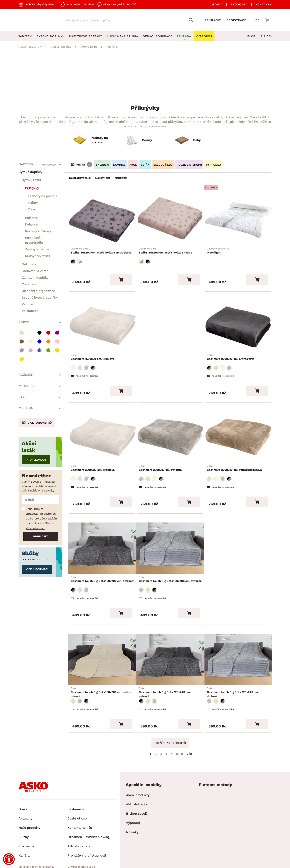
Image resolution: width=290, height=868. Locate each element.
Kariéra (24, 825)
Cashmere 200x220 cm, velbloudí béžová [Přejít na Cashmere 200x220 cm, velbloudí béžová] (236, 453)
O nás (23, 779)
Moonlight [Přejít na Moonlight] (219, 248)
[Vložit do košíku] (121, 274)
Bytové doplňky (30, 172)
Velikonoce (30, 311)
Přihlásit (213, 20)
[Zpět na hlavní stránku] (36, 20)
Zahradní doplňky (35, 278)
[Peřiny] (145, 140)
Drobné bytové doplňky (40, 297)
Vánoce (27, 304)
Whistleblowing (27, 844)
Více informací (36, 528)
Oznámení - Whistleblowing (89, 807)
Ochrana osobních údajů (81, 837)
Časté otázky (77, 788)
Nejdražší (121, 178)
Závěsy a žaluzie (37, 249)
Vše (189, 724)
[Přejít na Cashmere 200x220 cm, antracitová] (238, 319)
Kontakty (264, 4)
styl (22, 397)
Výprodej (133, 793)
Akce (133, 165)
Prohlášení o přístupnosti (87, 825)
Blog (251, 36)
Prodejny (239, 4)
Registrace (237, 20)
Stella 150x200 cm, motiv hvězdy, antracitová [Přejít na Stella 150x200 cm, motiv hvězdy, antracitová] (102, 250)
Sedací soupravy (157, 36)
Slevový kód (163, 165)
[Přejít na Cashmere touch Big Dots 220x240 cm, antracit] (170, 634)
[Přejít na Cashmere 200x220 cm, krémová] (102, 424)
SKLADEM (103, 165)
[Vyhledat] (192, 20)
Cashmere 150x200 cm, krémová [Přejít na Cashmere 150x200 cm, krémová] (94, 348)
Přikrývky (32, 188)
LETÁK (145, 165)
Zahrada (184, 36)
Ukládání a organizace (38, 291)
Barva (24, 322)
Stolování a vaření (36, 271)
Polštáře (31, 218)
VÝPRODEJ (213, 165)
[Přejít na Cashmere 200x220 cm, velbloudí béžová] (238, 424)
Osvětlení (29, 284)
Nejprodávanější (80, 178)
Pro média (26, 816)
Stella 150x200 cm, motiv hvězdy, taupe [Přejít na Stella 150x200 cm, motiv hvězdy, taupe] (167, 248)
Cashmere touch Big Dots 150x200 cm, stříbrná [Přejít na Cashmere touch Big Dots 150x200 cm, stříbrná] (170, 561)
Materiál (26, 386)
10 (177, 724)
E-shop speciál (137, 784)
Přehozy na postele (43, 196)
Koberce (31, 224)
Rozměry (26, 375)
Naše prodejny (29, 798)
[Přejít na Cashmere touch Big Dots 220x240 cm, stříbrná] (238, 634)
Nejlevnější (103, 178)
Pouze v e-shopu (189, 165)
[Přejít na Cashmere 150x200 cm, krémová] (102, 319)
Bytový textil (31, 180)
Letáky (216, 4)
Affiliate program (80, 816)
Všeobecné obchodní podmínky (36, 837)
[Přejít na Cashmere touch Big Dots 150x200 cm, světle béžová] (102, 634)
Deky (32, 209)
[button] (9, 859)
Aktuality (25, 788)
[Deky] (196, 140)
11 (182, 724)
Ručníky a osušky (38, 231)
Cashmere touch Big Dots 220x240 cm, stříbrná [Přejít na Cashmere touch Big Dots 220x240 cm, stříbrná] (238, 666)
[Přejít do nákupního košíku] (261, 20)
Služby (266, 36)
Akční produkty (138, 765)
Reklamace (76, 779)
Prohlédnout (36, 460)
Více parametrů (40, 423)
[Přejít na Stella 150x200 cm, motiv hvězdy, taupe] (170, 218)
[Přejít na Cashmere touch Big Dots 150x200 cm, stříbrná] (170, 529)
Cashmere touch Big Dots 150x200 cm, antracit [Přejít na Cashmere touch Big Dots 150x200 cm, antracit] (102, 561)
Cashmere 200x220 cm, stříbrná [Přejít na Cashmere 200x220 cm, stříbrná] (162, 453)
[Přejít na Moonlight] (238, 218)
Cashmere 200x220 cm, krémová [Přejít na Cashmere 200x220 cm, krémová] (94, 453)
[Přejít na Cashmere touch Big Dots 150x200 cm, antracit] (102, 529)
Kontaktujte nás (80, 798)
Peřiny (33, 203)
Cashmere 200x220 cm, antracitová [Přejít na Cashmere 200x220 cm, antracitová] (232, 348)
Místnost (27, 408)
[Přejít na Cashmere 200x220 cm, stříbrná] (170, 424)
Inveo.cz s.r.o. (161, 861)
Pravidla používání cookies (82, 844)
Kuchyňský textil (38, 256)
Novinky (119, 165)
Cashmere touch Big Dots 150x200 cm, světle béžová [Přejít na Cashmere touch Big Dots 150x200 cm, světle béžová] (102, 666)
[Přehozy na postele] (94, 140)
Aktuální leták (137, 774)
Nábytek (26, 164)
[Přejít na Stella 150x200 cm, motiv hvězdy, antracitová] (102, 218)
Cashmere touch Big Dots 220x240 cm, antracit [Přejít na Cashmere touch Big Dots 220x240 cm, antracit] (170, 666)
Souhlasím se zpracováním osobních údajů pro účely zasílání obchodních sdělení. (42, 516)
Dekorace (29, 264)
